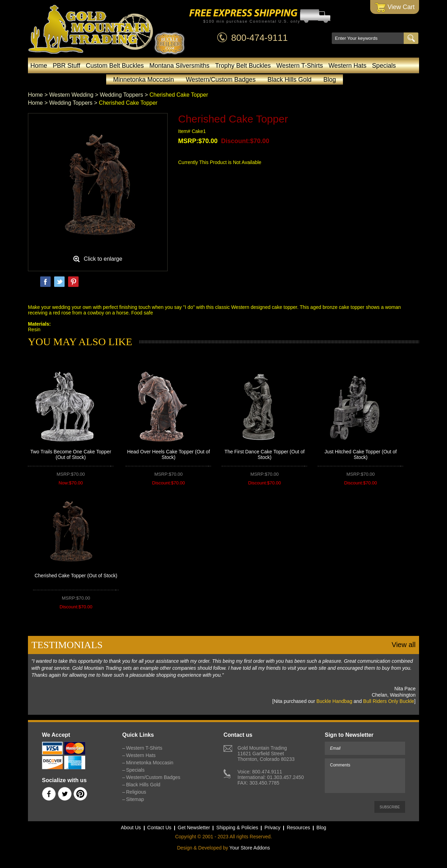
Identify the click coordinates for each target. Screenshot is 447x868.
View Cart (395, 8)
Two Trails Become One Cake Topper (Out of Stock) (71, 454)
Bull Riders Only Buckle (389, 701)
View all (404, 645)
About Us (131, 828)
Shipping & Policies (237, 828)
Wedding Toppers (122, 95)
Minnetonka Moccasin (144, 80)
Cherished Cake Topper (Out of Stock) (76, 576)
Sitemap (135, 799)
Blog (330, 80)
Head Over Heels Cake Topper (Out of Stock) (168, 454)
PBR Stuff (67, 66)
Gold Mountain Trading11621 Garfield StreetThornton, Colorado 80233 (266, 754)
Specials (384, 66)
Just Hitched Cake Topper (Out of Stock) (361, 454)
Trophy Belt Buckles (243, 66)
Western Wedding (71, 95)
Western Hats (348, 66)
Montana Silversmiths (179, 66)
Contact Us (159, 828)
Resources (298, 828)
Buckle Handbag (334, 701)
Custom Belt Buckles (115, 66)
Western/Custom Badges (221, 80)
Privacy (272, 828)
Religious (136, 792)
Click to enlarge (103, 259)
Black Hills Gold (290, 80)
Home (39, 66)
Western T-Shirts (299, 66)
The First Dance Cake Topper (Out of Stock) (265, 454)
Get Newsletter (194, 828)
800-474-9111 (259, 38)
